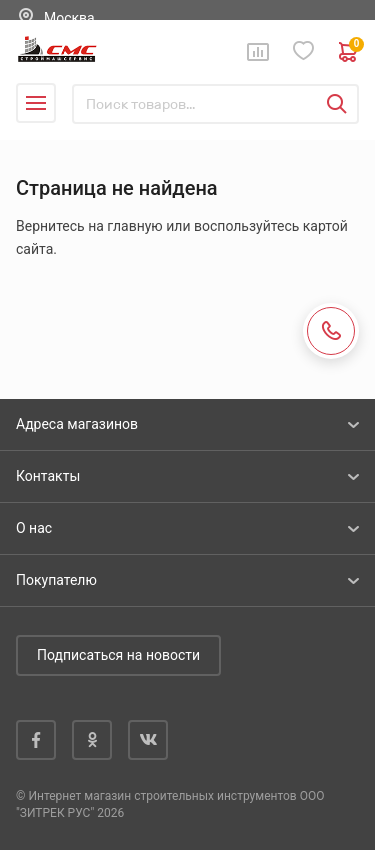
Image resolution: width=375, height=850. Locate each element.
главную (134, 226)
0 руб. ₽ (349, 52)
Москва (69, 18)
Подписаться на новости (118, 655)
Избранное (304, 51)
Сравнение (258, 52)
